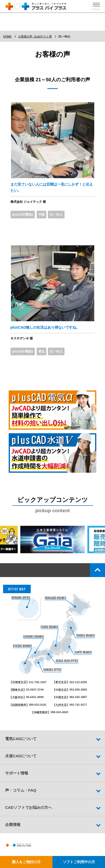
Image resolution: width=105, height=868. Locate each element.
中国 (41, 215)
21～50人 (56, 215)
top (97, 570)
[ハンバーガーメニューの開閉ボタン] (96, 6)
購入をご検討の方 (26, 862)
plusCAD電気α (23, 215)
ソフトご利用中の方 (79, 862)
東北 (41, 351)
